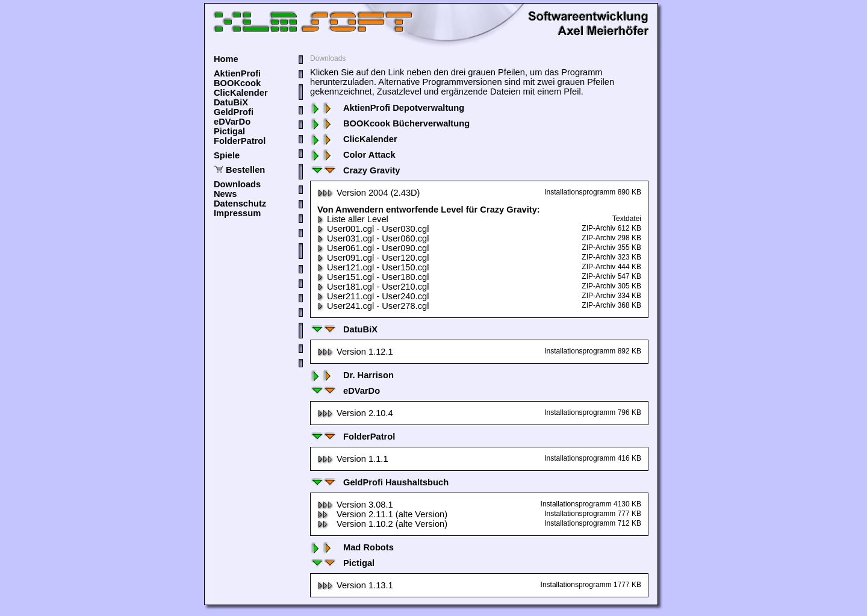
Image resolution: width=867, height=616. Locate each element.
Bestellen (245, 170)
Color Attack (353, 155)
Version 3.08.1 (355, 505)
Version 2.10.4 (355, 413)
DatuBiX (231, 102)
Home (226, 59)
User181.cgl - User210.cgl (373, 287)
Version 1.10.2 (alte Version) (382, 524)
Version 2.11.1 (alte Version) (382, 514)
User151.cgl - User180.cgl (373, 277)
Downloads (237, 184)
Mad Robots (352, 547)
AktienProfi (237, 73)
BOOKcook (237, 83)
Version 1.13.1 (355, 585)
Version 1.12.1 (355, 352)
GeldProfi (234, 112)
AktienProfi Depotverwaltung (387, 108)
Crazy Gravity (355, 170)
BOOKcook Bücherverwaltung (390, 123)
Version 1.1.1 (353, 459)
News (225, 194)
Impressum (237, 213)
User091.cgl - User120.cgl (373, 258)
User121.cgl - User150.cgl (373, 267)
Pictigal (229, 131)
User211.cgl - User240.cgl (373, 296)
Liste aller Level (353, 219)
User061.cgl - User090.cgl (373, 248)
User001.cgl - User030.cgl (373, 229)
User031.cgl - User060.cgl (373, 238)
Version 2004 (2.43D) (369, 193)
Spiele (227, 155)
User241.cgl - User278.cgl (373, 306)
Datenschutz (240, 204)
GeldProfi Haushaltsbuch (379, 482)
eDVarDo (232, 122)
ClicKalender (241, 93)
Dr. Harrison (352, 375)
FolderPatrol (240, 141)
